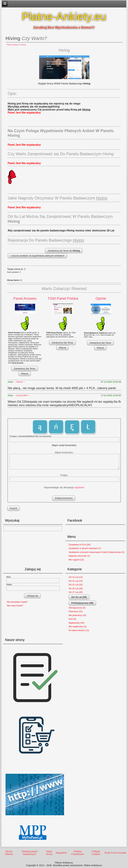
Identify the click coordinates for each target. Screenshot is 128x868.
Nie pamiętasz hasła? (17, 602)
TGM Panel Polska (63, 298)
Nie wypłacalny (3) (77, 626)
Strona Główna (9, 853)
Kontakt (122, 853)
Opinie (101, 298)
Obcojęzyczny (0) (77, 608)
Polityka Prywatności (78, 853)
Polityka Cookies (96, 853)
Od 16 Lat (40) (76, 588)
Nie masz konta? (15, 606)
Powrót (14, 508)
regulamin (79, 487)
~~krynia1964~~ (22, 395)
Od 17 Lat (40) (76, 592)
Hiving (23, 45)
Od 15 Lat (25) (76, 585)
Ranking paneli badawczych (30, 853)
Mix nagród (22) (76, 560)
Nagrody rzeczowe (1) (79, 556)
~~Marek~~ (20, 382)
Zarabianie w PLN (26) (79, 545)
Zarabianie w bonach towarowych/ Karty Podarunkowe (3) (96, 552)
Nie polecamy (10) (77, 615)
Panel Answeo (25, 298)
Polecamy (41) (76, 611)
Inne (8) (72, 619)
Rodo (107, 853)
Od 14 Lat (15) (76, 581)
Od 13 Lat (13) (76, 577)
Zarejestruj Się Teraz (25, 369)
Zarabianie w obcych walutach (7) (85, 548)
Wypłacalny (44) (76, 623)
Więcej (25, 374)
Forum (114, 853)
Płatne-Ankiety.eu (64, 16)
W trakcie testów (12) (79, 630)
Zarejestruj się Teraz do (64, 251)
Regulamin (61, 853)
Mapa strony (49, 853)
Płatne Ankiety (13, 45)
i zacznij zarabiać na (37, 256)
